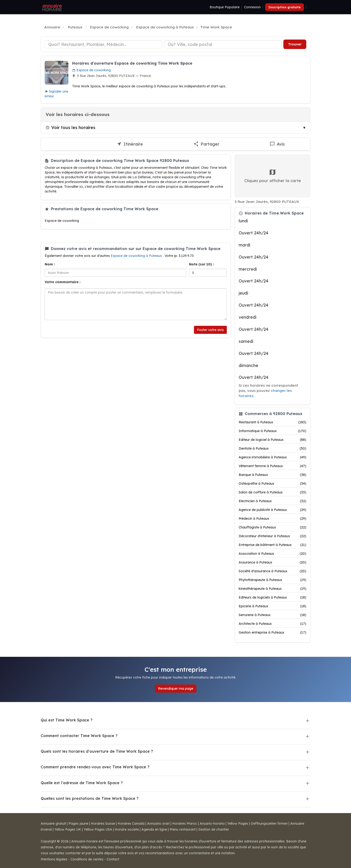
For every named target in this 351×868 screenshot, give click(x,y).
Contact (113, 859)
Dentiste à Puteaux (272, 448)
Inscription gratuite (285, 7)
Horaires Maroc (185, 823)
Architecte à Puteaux (272, 624)
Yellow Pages (238, 823)
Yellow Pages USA (98, 829)
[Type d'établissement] (103, 44)
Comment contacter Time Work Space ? (79, 736)
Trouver (295, 44)
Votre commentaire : (63, 282)
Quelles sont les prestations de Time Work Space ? (90, 798)
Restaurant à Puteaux (272, 422)
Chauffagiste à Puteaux (272, 527)
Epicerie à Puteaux (272, 606)
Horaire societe (127, 829)
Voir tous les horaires (70, 127)
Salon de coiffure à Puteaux (272, 492)
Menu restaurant (183, 829)
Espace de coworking (91, 70)
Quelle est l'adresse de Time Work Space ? (82, 783)
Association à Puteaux (272, 554)
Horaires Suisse (103, 823)
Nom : (50, 264)
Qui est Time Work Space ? (67, 720)
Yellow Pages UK (68, 829)
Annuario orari (158, 823)
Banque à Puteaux (272, 475)
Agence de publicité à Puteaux (272, 510)
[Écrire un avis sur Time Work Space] (277, 144)
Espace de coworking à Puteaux (137, 256)
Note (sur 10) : (201, 264)
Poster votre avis (210, 330)
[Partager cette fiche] (206, 144)
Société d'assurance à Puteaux (272, 571)
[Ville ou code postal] (223, 44)
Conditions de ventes (87, 859)
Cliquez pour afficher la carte (273, 176)
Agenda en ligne (154, 829)
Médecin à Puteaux (272, 519)
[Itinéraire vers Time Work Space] (130, 144)
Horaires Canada (131, 823)
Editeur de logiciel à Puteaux (272, 440)
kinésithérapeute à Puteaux (272, 589)
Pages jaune (78, 823)
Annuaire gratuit (53, 823)
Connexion (252, 7)
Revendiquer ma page (176, 689)
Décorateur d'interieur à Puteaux (272, 536)
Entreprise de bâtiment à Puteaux (272, 545)
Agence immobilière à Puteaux (272, 457)
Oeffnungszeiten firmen (269, 823)
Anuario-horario (212, 823)
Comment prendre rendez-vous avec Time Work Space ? (95, 767)
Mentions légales (54, 859)
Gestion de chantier (214, 829)
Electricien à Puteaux (272, 501)
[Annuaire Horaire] (52, 7)
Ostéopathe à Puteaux (272, 483)
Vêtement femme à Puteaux (272, 466)
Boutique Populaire (225, 7)
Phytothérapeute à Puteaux (272, 580)
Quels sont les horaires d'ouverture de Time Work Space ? (97, 751)
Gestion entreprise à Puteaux (272, 632)
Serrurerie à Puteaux (272, 615)
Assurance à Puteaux (272, 562)
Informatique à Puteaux (272, 431)
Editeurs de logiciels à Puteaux (272, 597)
